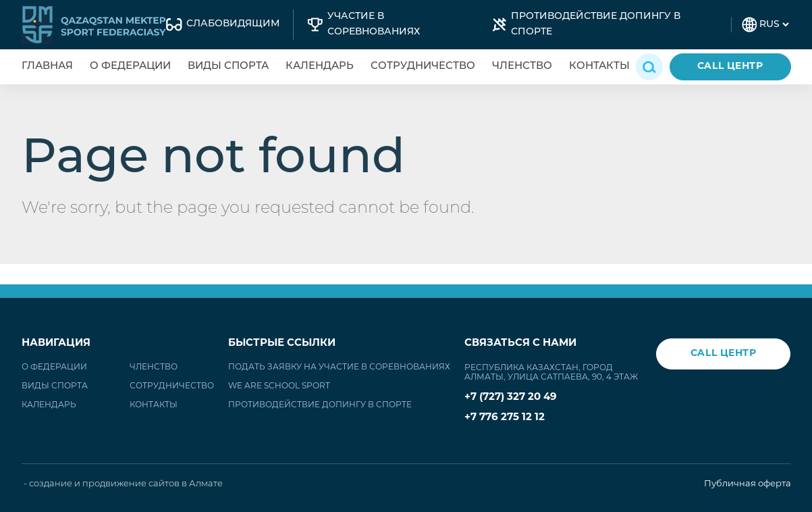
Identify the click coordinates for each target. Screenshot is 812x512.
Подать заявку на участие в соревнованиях (339, 367)
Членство (522, 67)
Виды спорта (228, 67)
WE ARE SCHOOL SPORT (279, 386)
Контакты (599, 67)
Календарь (320, 67)
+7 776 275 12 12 (505, 418)
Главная (47, 67)
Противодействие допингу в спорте (320, 405)
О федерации (130, 67)
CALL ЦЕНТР (730, 67)
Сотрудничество (423, 67)
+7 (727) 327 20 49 (511, 398)
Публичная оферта (748, 484)
